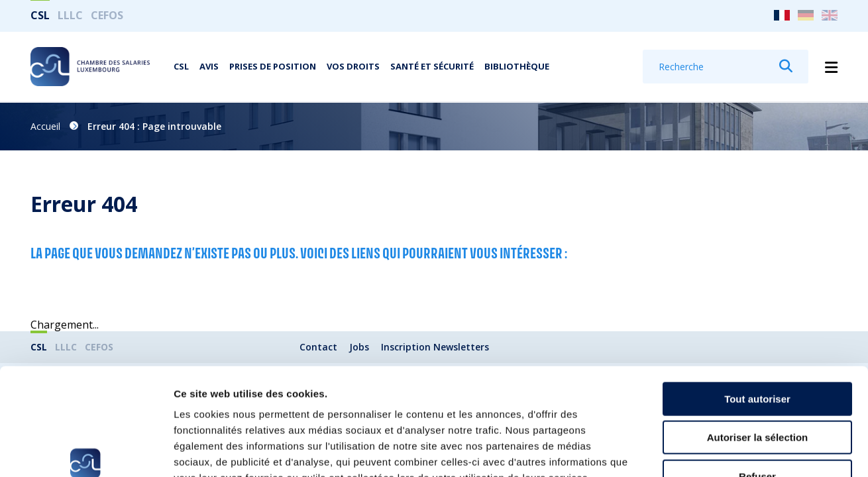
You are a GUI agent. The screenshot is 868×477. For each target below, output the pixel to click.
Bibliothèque (517, 67)
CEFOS (107, 15)
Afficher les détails (730, 451)
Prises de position (273, 67)
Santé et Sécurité (432, 67)
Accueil (45, 126)
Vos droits (353, 67)
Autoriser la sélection (758, 354)
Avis (209, 67)
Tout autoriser (757, 315)
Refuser (757, 393)
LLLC (70, 15)
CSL (40, 15)
